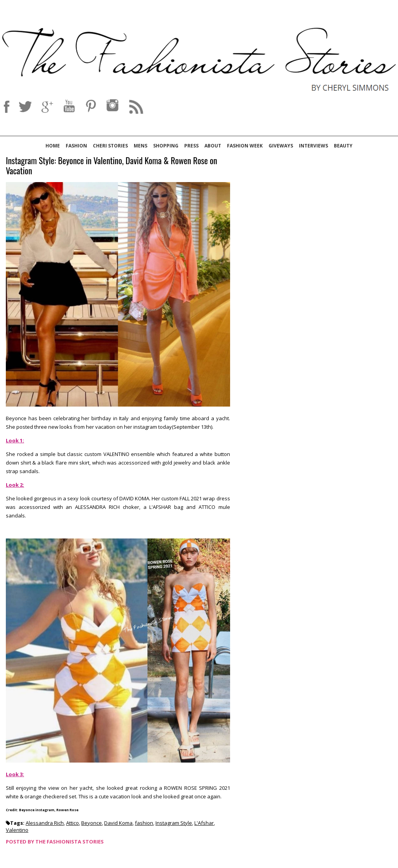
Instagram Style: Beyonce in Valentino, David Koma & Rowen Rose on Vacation (112, 166)
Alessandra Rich (45, 823)
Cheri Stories (110, 146)
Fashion (76, 146)
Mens (141, 146)
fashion (144, 823)
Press (191, 146)
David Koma (118, 823)
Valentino (17, 830)
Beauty (343, 146)
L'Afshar (204, 823)
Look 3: (15, 774)
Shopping (166, 146)
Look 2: (15, 485)
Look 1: (15, 440)
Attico (72, 823)
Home (53, 146)
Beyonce (92, 823)
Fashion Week (245, 146)
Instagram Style (174, 823)
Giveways (281, 146)
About (213, 146)
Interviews (313, 146)
